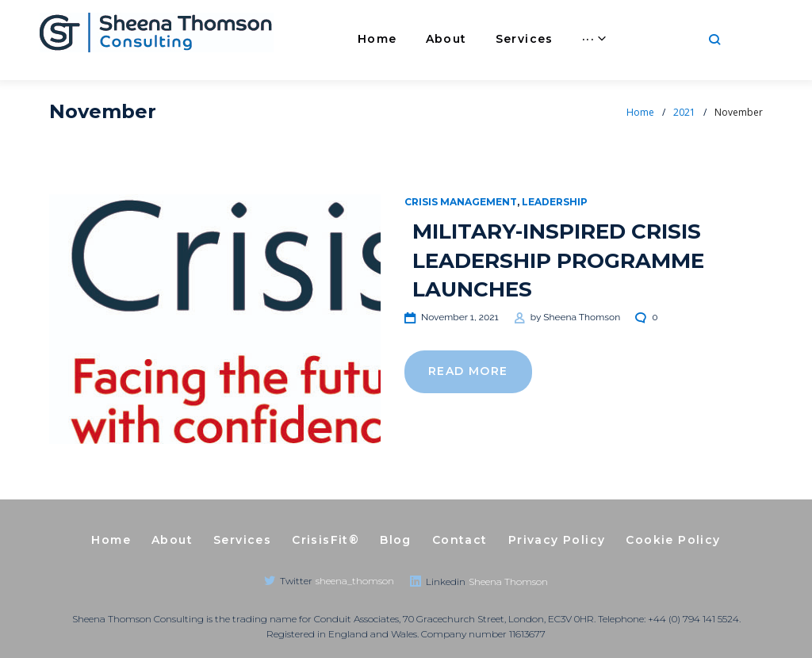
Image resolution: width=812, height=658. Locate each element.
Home (361, 39)
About (430, 39)
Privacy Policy (557, 540)
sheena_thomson (355, 581)
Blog (396, 540)
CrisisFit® (599, 39)
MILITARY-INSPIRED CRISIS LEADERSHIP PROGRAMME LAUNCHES (558, 260)
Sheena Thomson (582, 317)
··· (668, 39)
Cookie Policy (673, 540)
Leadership (555, 202)
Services (508, 39)
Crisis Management (461, 202)
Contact (460, 540)
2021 (684, 112)
